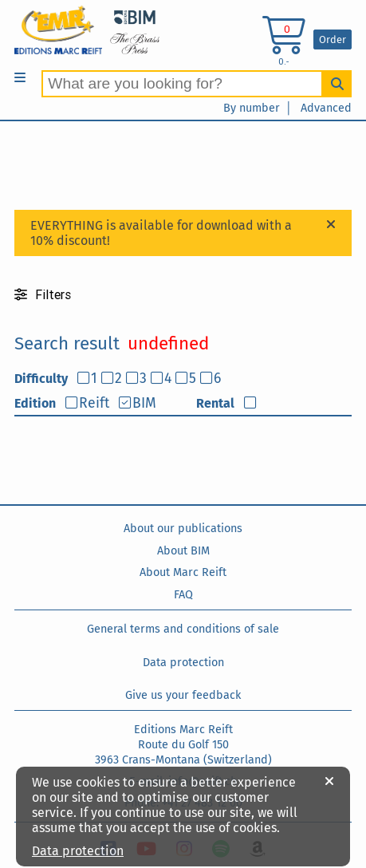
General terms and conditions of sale (183, 629)
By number (252, 108)
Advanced (326, 108)
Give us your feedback (183, 695)
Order (333, 39)
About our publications (183, 529)
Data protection (183, 663)
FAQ (183, 595)
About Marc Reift (183, 572)
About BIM (183, 551)
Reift (94, 403)
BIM (144, 403)
